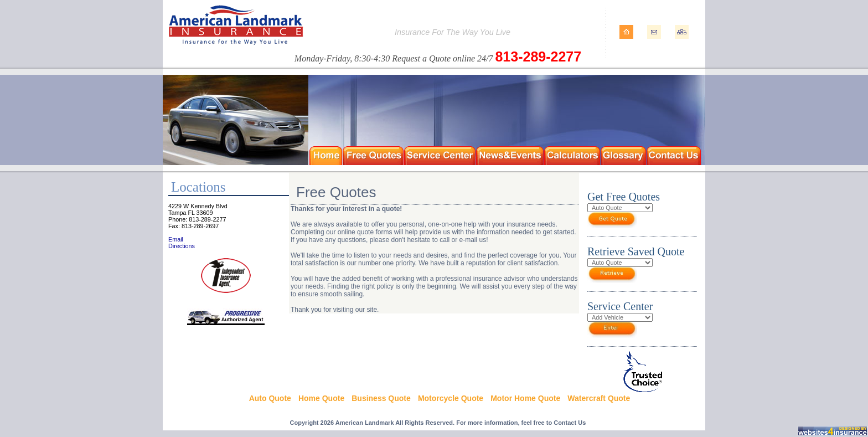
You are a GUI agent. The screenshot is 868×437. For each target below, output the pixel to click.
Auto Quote (270, 398)
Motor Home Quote (525, 398)
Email (176, 239)
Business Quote (381, 398)
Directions (182, 246)
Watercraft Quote (599, 398)
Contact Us (570, 423)
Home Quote (321, 398)
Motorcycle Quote (451, 398)
